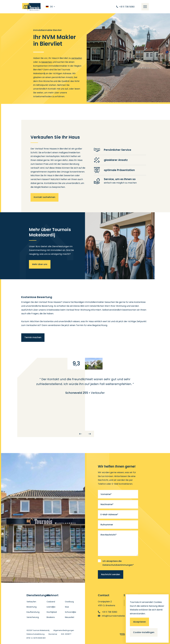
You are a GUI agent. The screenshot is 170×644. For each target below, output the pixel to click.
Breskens (51, 617)
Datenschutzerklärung (36, 634)
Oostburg (69, 602)
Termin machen (33, 337)
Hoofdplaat (52, 612)
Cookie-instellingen (144, 632)
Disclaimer (53, 634)
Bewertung (32, 607)
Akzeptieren (139, 622)
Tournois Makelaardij (41, 630)
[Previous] (80, 434)
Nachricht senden (111, 574)
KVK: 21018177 (66, 634)
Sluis (67, 607)
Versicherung (33, 617)
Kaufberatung (33, 612)
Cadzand (51, 602)
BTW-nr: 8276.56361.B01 (36, 638)
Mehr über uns (40, 264)
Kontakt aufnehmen (44, 197)
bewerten (47, 62)
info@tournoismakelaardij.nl (114, 616)
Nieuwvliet (70, 617)
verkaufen (77, 58)
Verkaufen (31, 602)
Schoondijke (71, 612)
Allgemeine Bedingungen (64, 630)
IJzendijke (51, 607)
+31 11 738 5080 (108, 612)
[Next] (90, 434)
